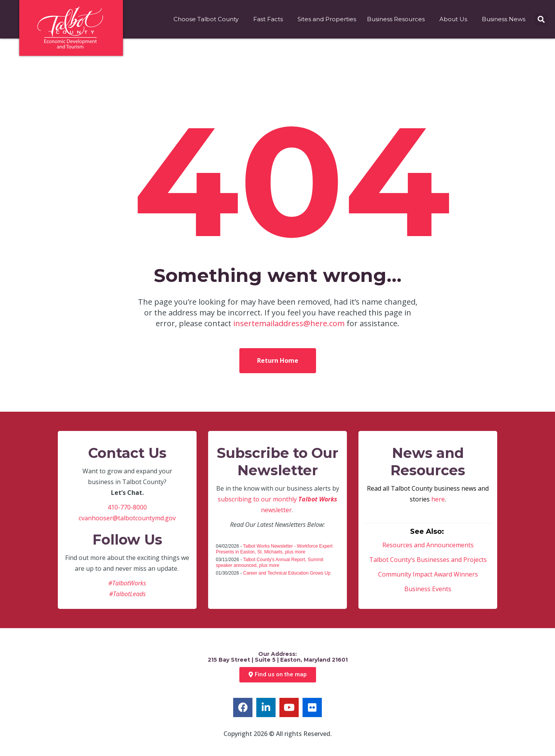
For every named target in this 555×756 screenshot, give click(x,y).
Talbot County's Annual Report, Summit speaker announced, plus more (270, 562)
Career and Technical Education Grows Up (287, 573)
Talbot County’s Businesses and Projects (428, 560)
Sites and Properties (327, 19)
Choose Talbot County (208, 19)
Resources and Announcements (428, 545)
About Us (455, 19)
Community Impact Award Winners (428, 574)
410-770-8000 (127, 507)
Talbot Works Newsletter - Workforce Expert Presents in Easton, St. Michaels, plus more (274, 549)
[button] (541, 19)
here (438, 499)
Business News (505, 19)
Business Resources (398, 19)
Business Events (428, 589)
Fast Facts (270, 19)
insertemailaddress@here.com (289, 323)
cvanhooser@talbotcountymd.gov (127, 518)
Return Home (278, 360)
